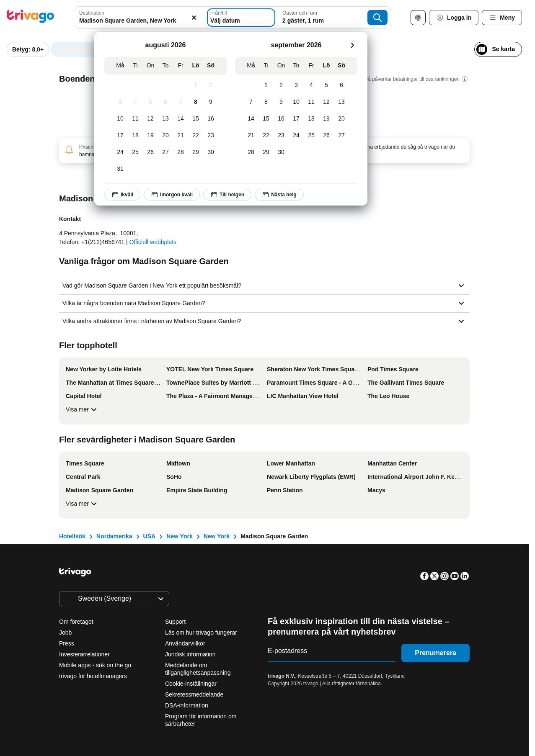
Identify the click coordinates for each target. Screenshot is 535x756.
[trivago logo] (31, 18)
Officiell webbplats (153, 242)
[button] (137, 18)
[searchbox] (137, 21)
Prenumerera (435, 653)
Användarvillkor (185, 643)
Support (175, 622)
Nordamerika (114, 536)
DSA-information (187, 705)
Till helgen (227, 195)
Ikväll (122, 195)
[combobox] (137, 18)
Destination (92, 13)
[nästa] (352, 45)
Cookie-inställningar (192, 684)
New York (180, 536)
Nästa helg (279, 195)
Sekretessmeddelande (194, 694)
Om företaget (76, 622)
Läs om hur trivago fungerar (201, 633)
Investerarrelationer (84, 654)
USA (150, 536)
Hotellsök (72, 536)
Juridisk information (190, 654)
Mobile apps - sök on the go (95, 665)
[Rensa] (189, 18)
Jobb (65, 633)
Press (67, 643)
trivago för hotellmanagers (93, 676)
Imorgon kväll (172, 195)
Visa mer (82, 409)
